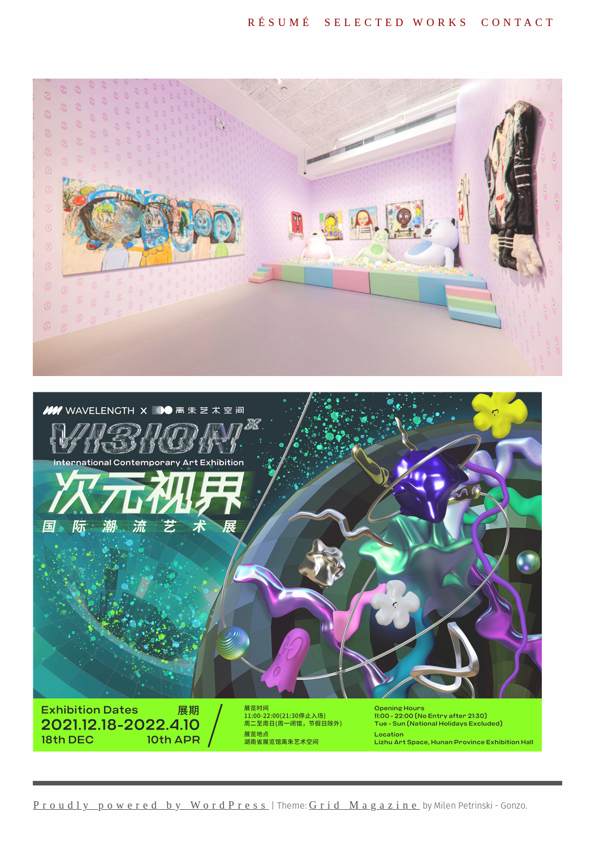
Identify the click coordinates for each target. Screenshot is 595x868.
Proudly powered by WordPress (151, 805)
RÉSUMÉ (280, 22)
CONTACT (519, 22)
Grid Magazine (364, 805)
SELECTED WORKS (397, 22)
